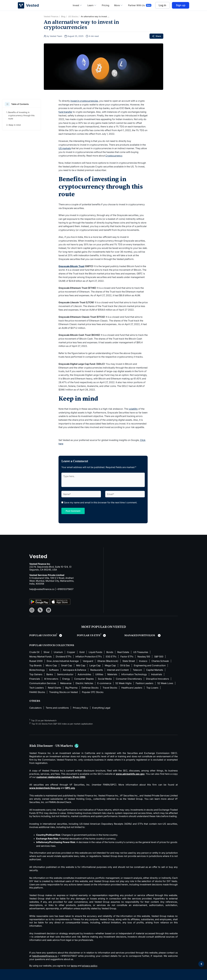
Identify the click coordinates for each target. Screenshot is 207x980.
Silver (47, 652)
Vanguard (88, 661)
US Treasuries (141, 652)
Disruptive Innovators (157, 679)
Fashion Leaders (144, 683)
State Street (129, 661)
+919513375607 (65, 589)
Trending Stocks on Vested (63, 692)
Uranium (58, 652)
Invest (78, 5)
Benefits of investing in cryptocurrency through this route (21, 115)
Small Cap (67, 665)
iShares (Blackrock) (108, 661)
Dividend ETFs (64, 657)
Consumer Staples (84, 679)
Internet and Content (118, 670)
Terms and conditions (57, 708)
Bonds (110, 652)
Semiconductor (65, 674)
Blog (63, 16)
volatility (133, 409)
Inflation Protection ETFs (89, 657)
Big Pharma (71, 688)
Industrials (157, 674)
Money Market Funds (40, 657)
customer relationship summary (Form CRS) (61, 777)
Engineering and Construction (150, 665)
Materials (112, 674)
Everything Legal (101, 708)
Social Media (105, 679)
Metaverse (66, 683)
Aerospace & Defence (74, 670)
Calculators (35, 708)
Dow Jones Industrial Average (63, 661)
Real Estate (123, 652)
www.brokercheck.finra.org (45, 788)
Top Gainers (36, 674)
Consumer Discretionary (129, 679)
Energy (66, 679)
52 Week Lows (165, 683)
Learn (92, 5)
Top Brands (35, 665)
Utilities (99, 674)
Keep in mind (15, 125)
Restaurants (97, 670)
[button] (7, 104)
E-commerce (104, 683)
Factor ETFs (127, 657)
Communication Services (43, 683)
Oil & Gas (125, 665)
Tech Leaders (37, 688)
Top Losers (152, 688)
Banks (50, 674)
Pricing (106, 5)
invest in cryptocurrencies (84, 101)
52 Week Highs (123, 683)
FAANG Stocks (37, 692)
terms (74, 966)
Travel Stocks (110, 688)
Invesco (143, 661)
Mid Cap (81, 665)
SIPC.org (70, 788)
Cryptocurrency (114, 156)
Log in (162, 5)
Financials (35, 679)
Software (54, 670)
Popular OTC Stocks (93, 692)
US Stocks (73, 16)
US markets (65, 148)
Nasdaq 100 (144, 657)
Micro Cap (51, 665)
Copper (71, 652)
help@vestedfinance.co (42, 589)
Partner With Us (136, 5)
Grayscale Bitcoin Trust (71, 266)
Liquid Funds (95, 652)
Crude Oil (34, 652)
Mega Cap (110, 665)
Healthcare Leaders (132, 688)
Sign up (181, 5)
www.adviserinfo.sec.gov (130, 774)
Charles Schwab (160, 661)
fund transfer (65, 112)
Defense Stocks (90, 688)
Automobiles (84, 674)
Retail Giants (54, 688)
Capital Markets (155, 670)
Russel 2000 (36, 661)
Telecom (137, 670)
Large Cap (95, 665)
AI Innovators (51, 679)
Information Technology (134, 674)
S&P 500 (159, 657)
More (119, 5)
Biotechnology (37, 670)
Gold (82, 652)
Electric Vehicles (84, 683)
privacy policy (90, 966)
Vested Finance (51, 16)
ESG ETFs (111, 657)
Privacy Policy (80, 708)
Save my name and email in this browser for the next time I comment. (101, 502)
